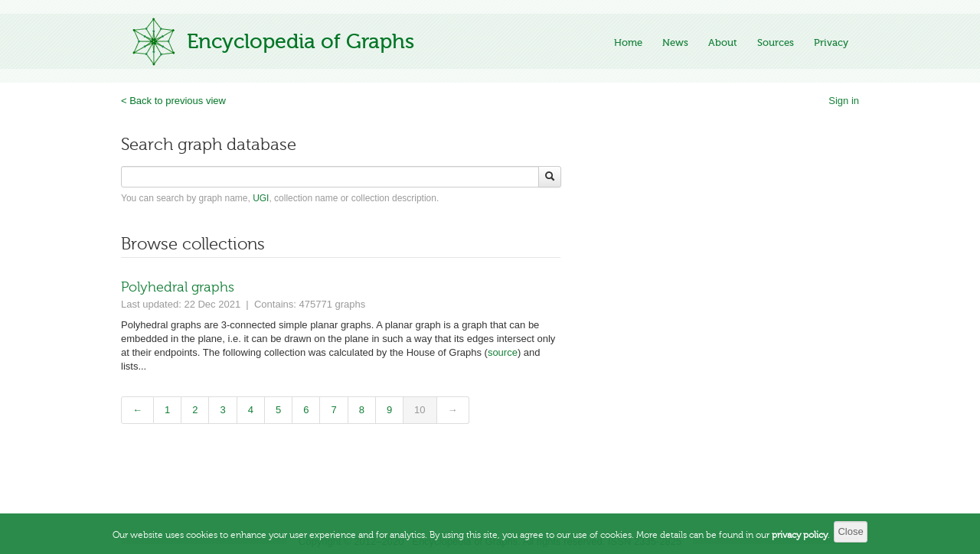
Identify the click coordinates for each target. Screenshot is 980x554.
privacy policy (800, 543)
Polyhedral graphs (178, 287)
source (503, 352)
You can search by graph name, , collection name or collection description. (280, 198)
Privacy (831, 42)
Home (628, 42)
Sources (776, 42)
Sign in (844, 101)
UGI (261, 198)
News (675, 42)
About (723, 42)
